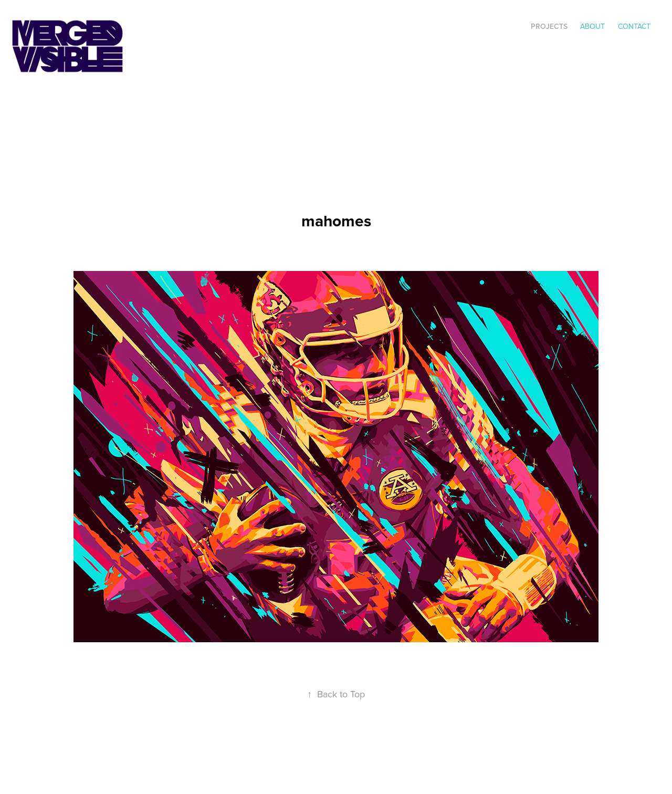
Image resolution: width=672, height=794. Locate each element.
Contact (634, 26)
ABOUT (592, 26)
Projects (549, 26)
